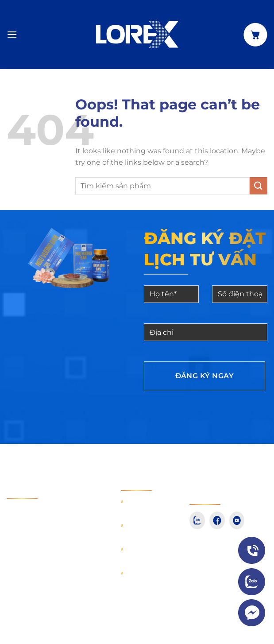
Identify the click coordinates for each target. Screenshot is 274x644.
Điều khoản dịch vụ (148, 578)
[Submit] (259, 186)
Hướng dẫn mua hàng (147, 530)
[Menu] (12, 34)
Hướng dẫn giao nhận (147, 554)
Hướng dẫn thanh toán (147, 506)
